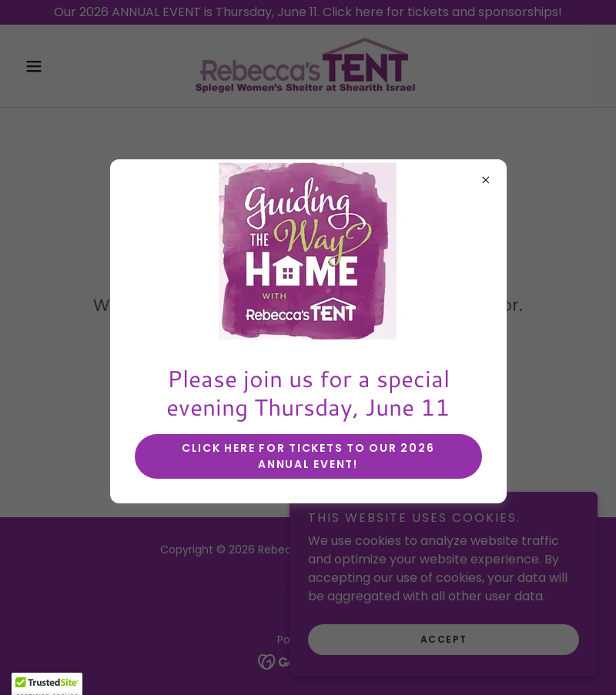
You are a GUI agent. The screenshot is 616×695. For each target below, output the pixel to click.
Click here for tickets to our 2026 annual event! (308, 456)
